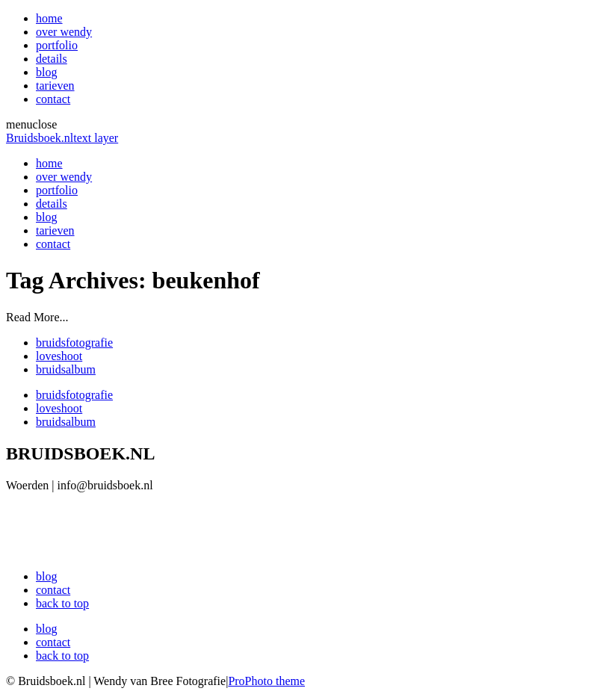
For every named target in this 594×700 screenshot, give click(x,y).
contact (53, 99)
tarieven (55, 86)
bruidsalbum (66, 369)
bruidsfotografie (74, 343)
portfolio (57, 45)
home (49, 18)
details (52, 59)
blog (46, 72)
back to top (62, 603)
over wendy (64, 32)
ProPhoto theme (266, 681)
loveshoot (59, 356)
